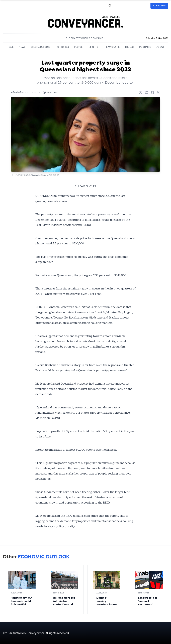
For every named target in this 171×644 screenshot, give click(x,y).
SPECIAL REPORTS (40, 47)
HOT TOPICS (62, 47)
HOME (10, 47)
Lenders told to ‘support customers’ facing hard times (148, 604)
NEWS (22, 47)
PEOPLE (78, 47)
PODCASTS (145, 47)
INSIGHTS (93, 47)
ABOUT (160, 47)
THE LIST (129, 47)
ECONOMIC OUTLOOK (44, 557)
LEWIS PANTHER (87, 186)
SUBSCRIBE (159, 6)
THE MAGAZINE (111, 47)
